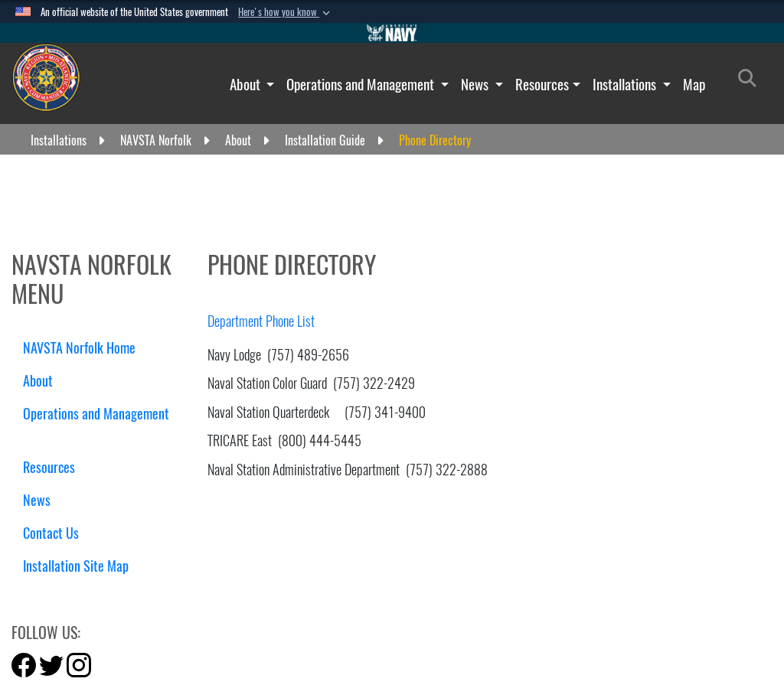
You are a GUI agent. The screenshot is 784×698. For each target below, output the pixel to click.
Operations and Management (362, 84)
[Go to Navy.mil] (392, 33)
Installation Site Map (76, 566)
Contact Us (51, 533)
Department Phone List (261, 321)
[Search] (751, 81)
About (247, 84)
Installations (626, 84)
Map (694, 84)
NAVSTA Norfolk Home (79, 348)
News (476, 84)
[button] (286, 12)
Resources (542, 84)
